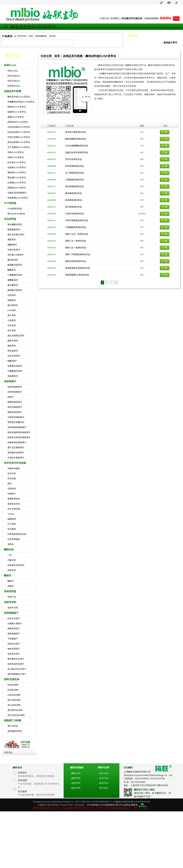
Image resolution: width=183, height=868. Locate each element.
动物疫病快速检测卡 (17, 442)
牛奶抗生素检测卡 (16, 458)
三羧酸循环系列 (15, 275)
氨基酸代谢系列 (15, 265)
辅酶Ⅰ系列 (12, 361)
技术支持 (12, 473)
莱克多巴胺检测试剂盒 (76, 132)
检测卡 (11, 397)
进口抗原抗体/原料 (16, 715)
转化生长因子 (14, 618)
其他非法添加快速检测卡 (19, 437)
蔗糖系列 (12, 300)
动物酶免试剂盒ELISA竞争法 (21, 102)
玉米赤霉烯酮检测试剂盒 (77, 146)
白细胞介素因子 (15, 624)
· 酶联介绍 (75, 773)
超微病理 (12, 519)
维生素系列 (13, 351)
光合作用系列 (14, 356)
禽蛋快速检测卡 (15, 412)
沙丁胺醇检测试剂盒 (75, 173)
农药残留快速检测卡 (17, 427)
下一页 (114, 282)
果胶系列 (12, 240)
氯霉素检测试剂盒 (74, 193)
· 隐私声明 (75, 788)
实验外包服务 (14, 468)
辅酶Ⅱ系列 (12, 245)
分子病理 (12, 524)
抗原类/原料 (13, 690)
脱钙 (10, 484)
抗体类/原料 (13, 685)
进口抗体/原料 (14, 700)
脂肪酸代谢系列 (15, 290)
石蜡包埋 (12, 489)
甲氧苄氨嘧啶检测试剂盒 (77, 220)
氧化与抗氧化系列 (16, 235)
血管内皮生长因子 (16, 664)
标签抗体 (12, 570)
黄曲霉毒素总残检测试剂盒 (78, 268)
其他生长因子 (14, 644)
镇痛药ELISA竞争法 (17, 112)
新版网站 (166, 18)
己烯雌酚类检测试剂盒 (76, 227)
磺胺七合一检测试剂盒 (76, 248)
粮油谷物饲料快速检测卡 (19, 432)
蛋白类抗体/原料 (15, 710)
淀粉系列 (12, 295)
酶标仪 (11, 581)
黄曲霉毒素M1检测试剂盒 (77, 275)
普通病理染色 (14, 499)
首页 (57, 56)
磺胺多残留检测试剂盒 (76, 261)
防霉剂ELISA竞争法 (17, 188)
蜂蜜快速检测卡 (15, 402)
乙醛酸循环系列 (15, 371)
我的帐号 (174, 11)
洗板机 (11, 586)
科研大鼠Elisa (14, 76)
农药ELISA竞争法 (16, 152)
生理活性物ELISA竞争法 (19, 127)
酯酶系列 (12, 270)
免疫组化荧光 (14, 504)
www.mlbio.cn (69, 805)
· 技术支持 (103, 773)
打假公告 (104, 18)
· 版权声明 (75, 778)
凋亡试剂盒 (13, 726)
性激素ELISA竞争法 (17, 167)
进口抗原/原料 (14, 705)
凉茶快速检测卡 (15, 392)
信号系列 (12, 326)
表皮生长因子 (14, 654)
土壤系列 (12, 320)
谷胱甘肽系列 (14, 250)
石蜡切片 (12, 494)
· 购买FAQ (103, 783)
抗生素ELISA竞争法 (17, 162)
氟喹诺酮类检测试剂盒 (76, 139)
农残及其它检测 (73, 56)
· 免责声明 (75, 783)
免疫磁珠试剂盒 (15, 731)
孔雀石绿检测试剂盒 (75, 214)
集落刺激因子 (14, 634)
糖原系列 (12, 346)
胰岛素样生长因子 (16, 659)
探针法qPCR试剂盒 (16, 214)
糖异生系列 (13, 341)
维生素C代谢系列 (16, 255)
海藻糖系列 (13, 376)
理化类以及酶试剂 (16, 422)
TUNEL (11, 514)
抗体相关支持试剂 (16, 565)
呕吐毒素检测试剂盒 (75, 186)
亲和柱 (11, 544)
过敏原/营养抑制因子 (17, 193)
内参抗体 (12, 560)
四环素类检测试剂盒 (75, 166)
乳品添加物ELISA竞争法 (19, 132)
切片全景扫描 (14, 509)
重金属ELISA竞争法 (17, 178)
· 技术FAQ (103, 778)
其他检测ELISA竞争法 (18, 198)
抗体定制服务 (14, 539)
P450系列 (12, 310)
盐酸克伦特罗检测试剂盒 (77, 152)
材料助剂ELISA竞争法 (18, 122)
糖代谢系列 (13, 305)
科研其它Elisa (14, 86)
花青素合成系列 (15, 366)
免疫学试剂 (13, 608)
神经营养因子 (14, 649)
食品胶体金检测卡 (16, 453)
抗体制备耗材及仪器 (17, 534)
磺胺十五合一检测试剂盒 (77, 234)
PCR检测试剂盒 (15, 209)
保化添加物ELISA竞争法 (19, 142)
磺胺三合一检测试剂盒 (76, 241)
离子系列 (12, 315)
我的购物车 (159, 11)
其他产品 (12, 597)
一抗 (10, 555)
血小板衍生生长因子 (17, 669)
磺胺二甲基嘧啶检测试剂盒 (78, 254)
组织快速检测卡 (15, 387)
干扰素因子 (13, 639)
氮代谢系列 (13, 260)
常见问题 (12, 479)
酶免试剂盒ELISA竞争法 (19, 97)
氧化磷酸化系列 (15, 224)
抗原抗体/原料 (14, 695)
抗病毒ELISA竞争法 (17, 183)
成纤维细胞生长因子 (17, 674)
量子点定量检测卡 (16, 448)
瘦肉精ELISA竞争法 (17, 173)
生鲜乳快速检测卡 (16, 417)
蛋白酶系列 (13, 285)
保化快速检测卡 (15, 407)
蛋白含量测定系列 (16, 336)
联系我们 (115, 18)
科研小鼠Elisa (14, 81)
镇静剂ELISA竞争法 (17, 107)
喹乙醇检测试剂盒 (74, 207)
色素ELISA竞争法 (16, 157)
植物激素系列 (14, 230)
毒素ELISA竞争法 (16, 117)
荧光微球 (12, 529)
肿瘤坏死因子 (14, 629)
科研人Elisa (13, 71)
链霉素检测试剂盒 (74, 200)
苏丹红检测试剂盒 (74, 159)
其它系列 (12, 331)
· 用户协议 (103, 788)
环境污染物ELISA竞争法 (19, 137)
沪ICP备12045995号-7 (101, 802)
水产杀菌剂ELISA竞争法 (19, 147)
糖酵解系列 (13, 280)
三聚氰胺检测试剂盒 (75, 180)
